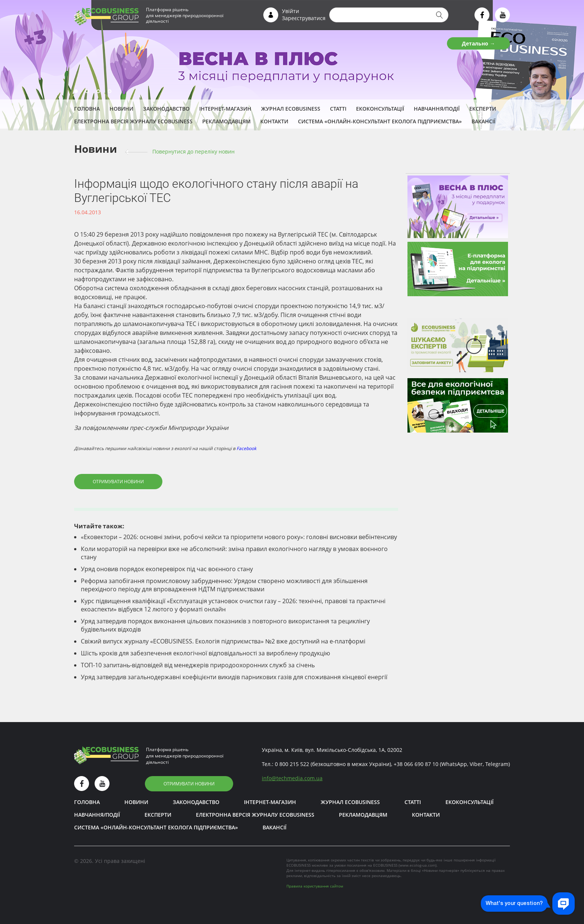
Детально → (478, 43)
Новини (121, 109)
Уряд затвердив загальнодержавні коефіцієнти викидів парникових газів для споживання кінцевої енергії (234, 677)
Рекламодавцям (226, 121)
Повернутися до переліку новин (193, 151)
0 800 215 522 (292, 764)
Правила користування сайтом (315, 886)
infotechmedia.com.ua (292, 778)
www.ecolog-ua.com (418, 865)
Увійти (291, 11)
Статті (338, 109)
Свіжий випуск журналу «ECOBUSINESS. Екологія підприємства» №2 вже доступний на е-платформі (223, 641)
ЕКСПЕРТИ (483, 109)
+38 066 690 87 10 (416, 764)
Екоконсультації (380, 109)
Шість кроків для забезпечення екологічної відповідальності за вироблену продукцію (205, 653)
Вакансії (483, 121)
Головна (87, 109)
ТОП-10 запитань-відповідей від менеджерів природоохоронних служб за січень (198, 665)
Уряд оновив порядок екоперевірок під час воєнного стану (167, 569)
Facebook (246, 448)
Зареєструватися (304, 18)
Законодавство (166, 109)
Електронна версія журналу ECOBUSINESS (133, 121)
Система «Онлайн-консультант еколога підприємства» (380, 121)
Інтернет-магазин (225, 109)
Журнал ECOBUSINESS (291, 109)
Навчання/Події (437, 109)
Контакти (274, 121)
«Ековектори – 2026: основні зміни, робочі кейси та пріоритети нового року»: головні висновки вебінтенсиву (239, 537)
